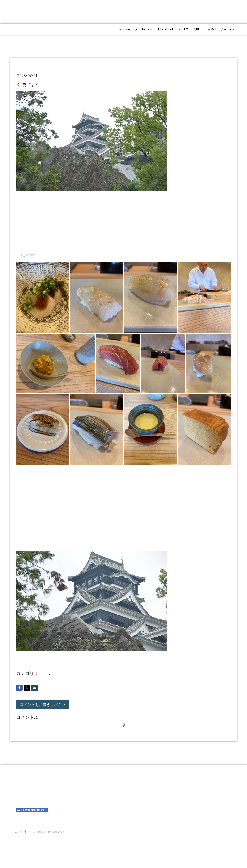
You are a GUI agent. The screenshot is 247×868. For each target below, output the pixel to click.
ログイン (226, 837)
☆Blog (198, 29)
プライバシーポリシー (38, 826)
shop (44, 673)
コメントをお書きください (43, 704)
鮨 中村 (28, 255)
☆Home (124, 29)
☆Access (228, 29)
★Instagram (143, 29)
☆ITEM (183, 29)
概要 (18, 826)
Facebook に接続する (32, 810)
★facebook (165, 29)
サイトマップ (65, 826)
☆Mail (212, 29)
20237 (56, 673)
